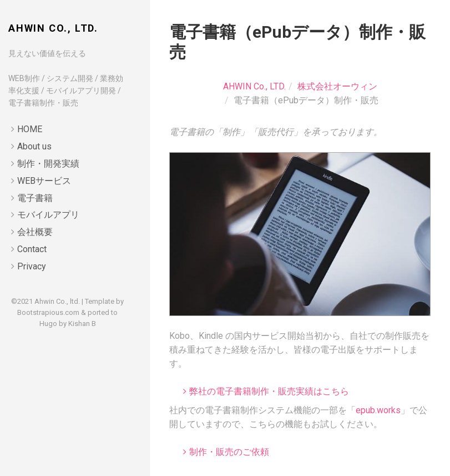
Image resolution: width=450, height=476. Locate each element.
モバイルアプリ (48, 215)
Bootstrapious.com (48, 312)
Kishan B (82, 324)
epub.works (378, 410)
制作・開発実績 (48, 164)
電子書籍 (35, 198)
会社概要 (35, 232)
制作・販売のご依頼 (229, 452)
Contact (32, 249)
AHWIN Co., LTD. (53, 28)
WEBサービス (44, 181)
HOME (30, 129)
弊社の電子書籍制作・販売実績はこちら (269, 391)
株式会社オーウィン (337, 86)
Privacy (32, 266)
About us (34, 146)
